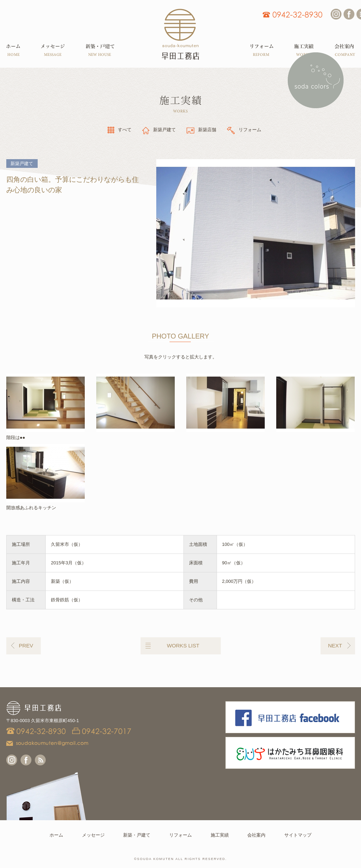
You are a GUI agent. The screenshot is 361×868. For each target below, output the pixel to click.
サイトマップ (298, 835)
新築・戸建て (137, 835)
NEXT (335, 646)
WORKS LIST (183, 646)
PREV (26, 646)
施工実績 (220, 835)
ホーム (56, 835)
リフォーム (180, 835)
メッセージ (93, 835)
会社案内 (256, 835)
